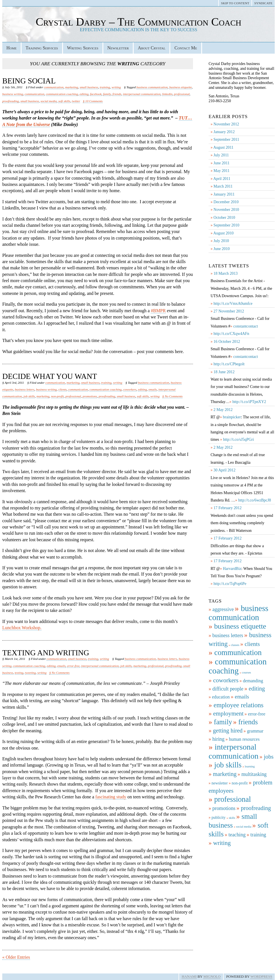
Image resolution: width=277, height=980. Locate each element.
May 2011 (221, 171)
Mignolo (212, 977)
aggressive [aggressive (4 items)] (223, 609)
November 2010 (226, 210)
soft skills (64, 101)
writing (116, 87)
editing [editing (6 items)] (257, 689)
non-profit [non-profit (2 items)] (240, 783)
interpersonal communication (142, 94)
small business (89, 87)
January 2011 (224, 194)
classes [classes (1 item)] (235, 645)
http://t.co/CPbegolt (229, 364)
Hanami (189, 977)
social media (49, 101)
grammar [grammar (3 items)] (255, 731)
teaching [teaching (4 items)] (237, 835)
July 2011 (221, 155)
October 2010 (224, 218)
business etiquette (180, 87)
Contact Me (186, 48)
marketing (72, 87)
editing (84, 94)
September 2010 (226, 225)
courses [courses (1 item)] (246, 672)
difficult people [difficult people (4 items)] (228, 689)
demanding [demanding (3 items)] (253, 681)
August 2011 (224, 147)
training (105, 87)
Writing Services (83, 48)
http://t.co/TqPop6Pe (230, 584)
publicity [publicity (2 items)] (218, 818)
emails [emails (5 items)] (242, 697)
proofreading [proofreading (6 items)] (256, 808)
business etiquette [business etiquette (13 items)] (240, 626)
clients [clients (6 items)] (252, 644)
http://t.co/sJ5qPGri (239, 439)
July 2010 (221, 241)
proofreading (11, 101)
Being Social (29, 81)
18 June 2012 (224, 372)
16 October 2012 (227, 342)
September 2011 (226, 139)
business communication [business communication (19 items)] (239, 613)
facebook (96, 94)
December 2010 (226, 202)
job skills (29, 396)
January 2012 (224, 132)
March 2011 (223, 186)
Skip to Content (235, 3)
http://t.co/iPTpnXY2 (249, 402)
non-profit (57, 396)
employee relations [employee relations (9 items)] (238, 705)
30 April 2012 (224, 470)
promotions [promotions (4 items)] (224, 808)
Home (11, 48)
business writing (13, 94)
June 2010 (222, 249)
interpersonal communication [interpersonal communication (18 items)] (234, 751)
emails (153, 389)
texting (19, 673)
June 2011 (221, 163)
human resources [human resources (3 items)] (244, 739)
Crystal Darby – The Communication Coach (139, 22)
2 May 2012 (223, 410)
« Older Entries (16, 957)
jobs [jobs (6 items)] (269, 757)
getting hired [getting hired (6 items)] (228, 731)
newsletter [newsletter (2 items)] (220, 783)
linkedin (167, 94)
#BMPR (158, 311)
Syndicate (263, 3)
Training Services (42, 48)
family (107, 94)
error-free (73, 666)
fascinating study (111, 797)
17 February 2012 (227, 508)
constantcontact (246, 326)
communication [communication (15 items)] (238, 652)
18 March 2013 (225, 273)
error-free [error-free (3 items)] (257, 714)
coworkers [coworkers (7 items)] (226, 680)
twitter (76, 101)
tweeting (30, 673)
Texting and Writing (46, 653)
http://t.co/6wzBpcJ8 (255, 500)
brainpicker (232, 417)
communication (54, 87)
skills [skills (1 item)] (232, 818)
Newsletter (118, 48)
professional (182, 94)
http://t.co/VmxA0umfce (233, 304)
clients (63, 389)
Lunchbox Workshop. (22, 628)
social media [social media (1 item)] (244, 827)
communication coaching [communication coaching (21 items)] (238, 666)
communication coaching (62, 94)
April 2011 (222, 179)
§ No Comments (173, 396)
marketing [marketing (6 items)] (225, 774)
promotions (90, 396)
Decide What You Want (50, 376)
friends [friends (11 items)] (248, 722)
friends (117, 94)
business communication (152, 87)
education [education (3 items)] (221, 697)
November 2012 (226, 124)
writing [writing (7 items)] (222, 843)
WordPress (261, 977)
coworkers (130, 389)
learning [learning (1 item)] (250, 766)
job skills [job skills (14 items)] (228, 765)
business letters (25, 389)
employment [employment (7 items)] (228, 714)
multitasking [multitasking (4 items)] (254, 774)
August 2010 (224, 233)
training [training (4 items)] (258, 835)
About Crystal (152, 48)
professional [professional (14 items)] (233, 799)
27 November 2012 (229, 311)
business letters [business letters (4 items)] (228, 635)
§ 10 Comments (93, 101)
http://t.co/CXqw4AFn (231, 334)
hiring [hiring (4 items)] (218, 739)
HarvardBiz (232, 569)
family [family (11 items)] (223, 722)
